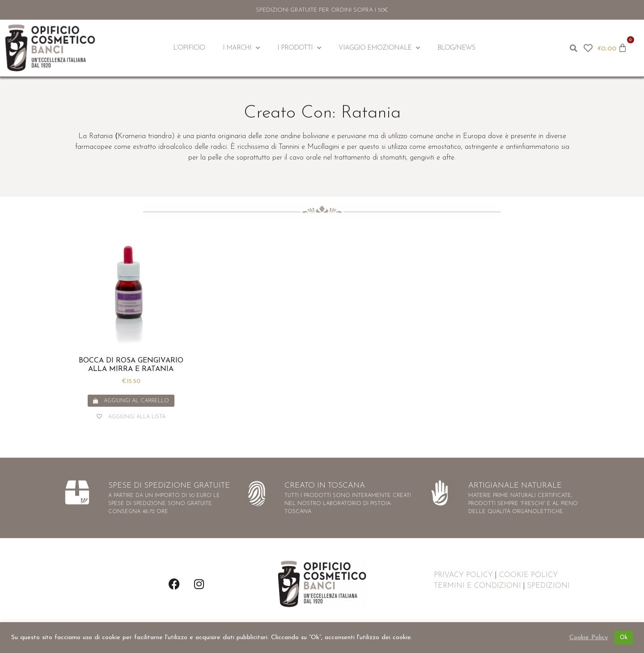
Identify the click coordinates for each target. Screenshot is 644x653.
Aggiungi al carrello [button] (136, 401)
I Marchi (241, 48)
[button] (574, 48)
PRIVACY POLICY (463, 575)
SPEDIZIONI (549, 586)
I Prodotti (299, 48)
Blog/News (456, 48)
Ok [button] (624, 638)
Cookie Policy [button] (589, 638)
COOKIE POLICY (528, 575)
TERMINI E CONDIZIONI (477, 586)
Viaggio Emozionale (379, 48)
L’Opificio (189, 48)
